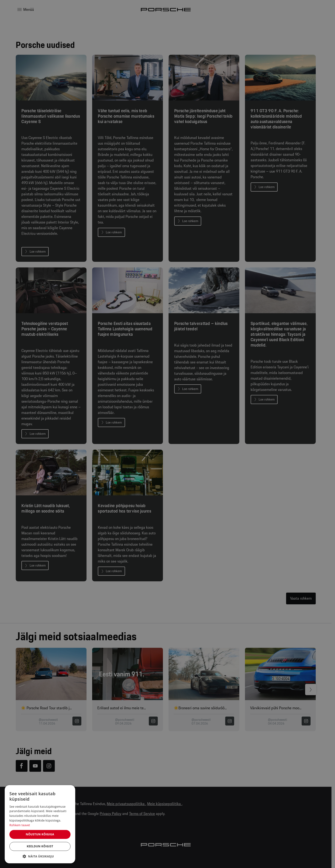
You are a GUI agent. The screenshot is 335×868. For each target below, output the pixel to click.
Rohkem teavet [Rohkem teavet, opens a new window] (20, 825)
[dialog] (40, 824)
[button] (40, 856)
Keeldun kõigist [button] (40, 846)
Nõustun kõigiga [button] (40, 834)
